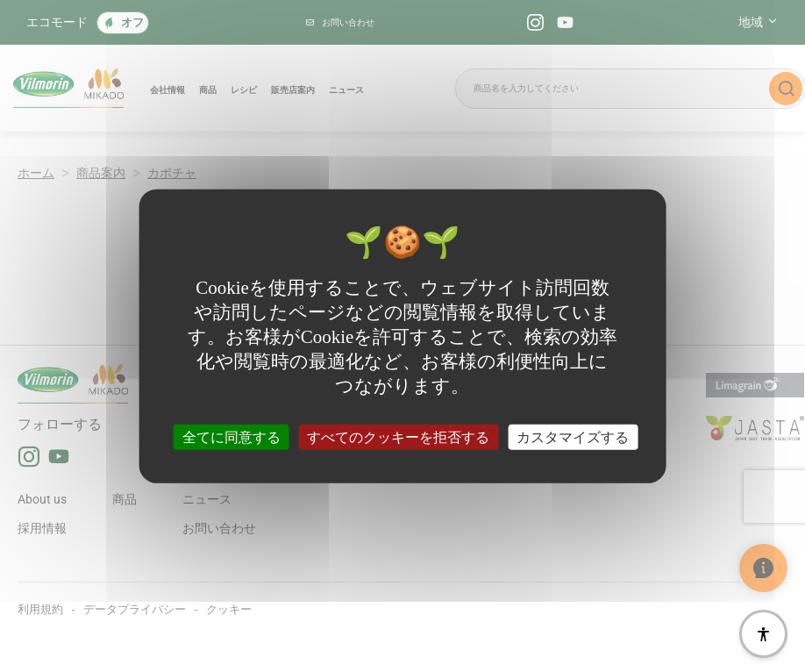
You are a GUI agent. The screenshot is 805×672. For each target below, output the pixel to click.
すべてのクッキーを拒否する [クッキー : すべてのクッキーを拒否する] (398, 436)
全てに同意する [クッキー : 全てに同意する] (232, 436)
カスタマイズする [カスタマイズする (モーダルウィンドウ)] (573, 436)
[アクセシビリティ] (763, 634)
